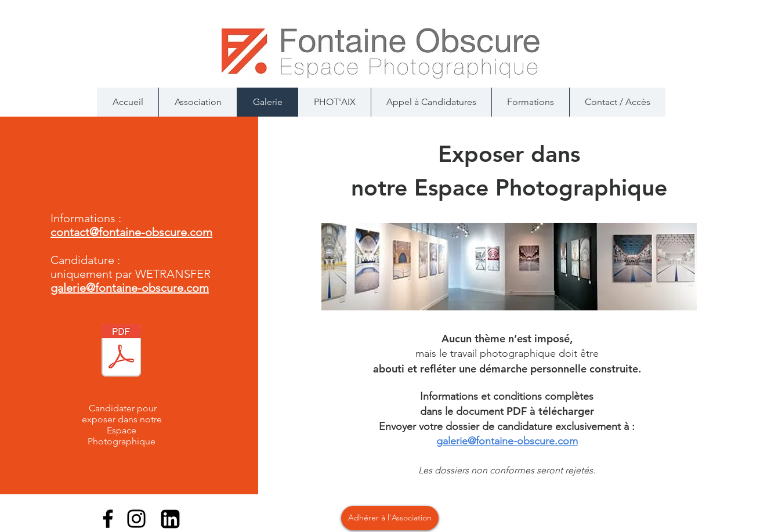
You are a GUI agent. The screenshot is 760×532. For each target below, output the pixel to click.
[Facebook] (108, 519)
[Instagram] (136, 519)
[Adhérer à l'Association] (390, 518)
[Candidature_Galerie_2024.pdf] (121, 352)
